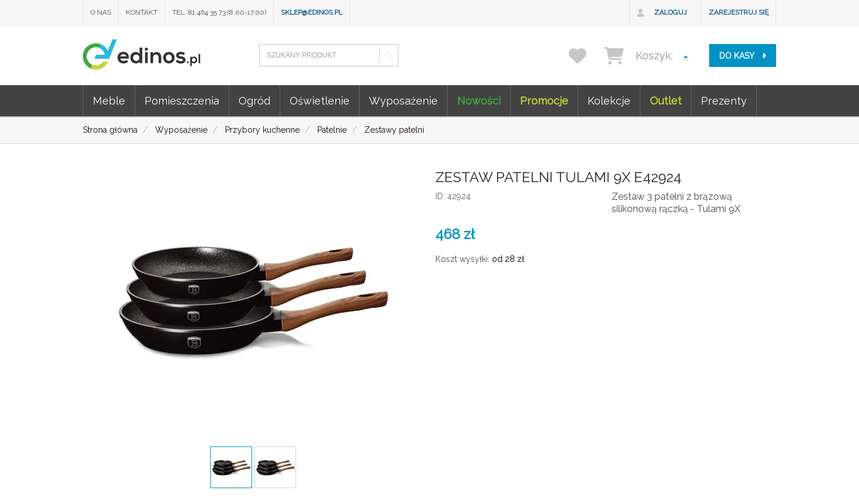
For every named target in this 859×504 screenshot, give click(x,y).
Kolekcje (609, 101)
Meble (109, 101)
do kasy (743, 56)
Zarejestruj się (739, 12)
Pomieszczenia (182, 101)
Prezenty (724, 101)
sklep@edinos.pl (312, 12)
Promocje (544, 101)
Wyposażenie (403, 101)
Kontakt (142, 12)
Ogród (254, 101)
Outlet (666, 101)
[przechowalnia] (585, 56)
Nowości (479, 101)
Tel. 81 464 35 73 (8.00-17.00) (219, 12)
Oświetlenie (320, 101)
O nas (101, 12)
